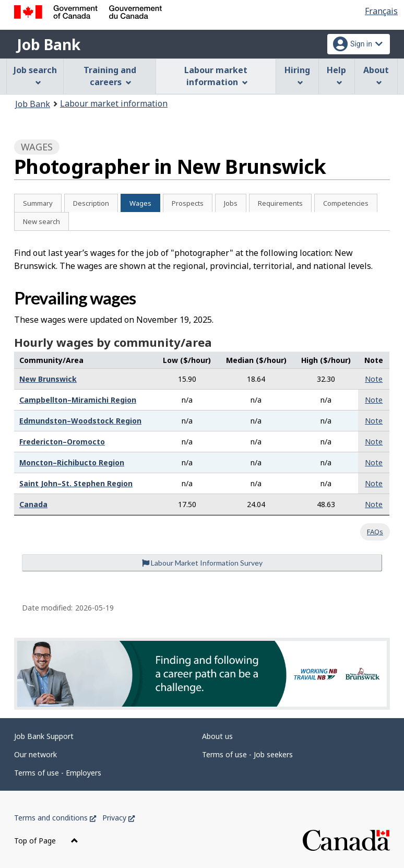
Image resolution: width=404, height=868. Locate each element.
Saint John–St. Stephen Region (76, 483)
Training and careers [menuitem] (110, 76)
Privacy (118, 818)
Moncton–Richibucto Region (72, 462)
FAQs (375, 532)
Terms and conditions (55, 818)
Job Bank (49, 44)
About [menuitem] (376, 75)
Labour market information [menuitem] (216, 76)
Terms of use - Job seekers (247, 754)
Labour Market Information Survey (202, 563)
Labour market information (114, 103)
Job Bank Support (44, 736)
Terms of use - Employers (58, 773)
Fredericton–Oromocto (62, 442)
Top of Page (46, 841)
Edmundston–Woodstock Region (80, 421)
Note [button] (374, 379)
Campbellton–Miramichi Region (78, 400)
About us (217, 736)
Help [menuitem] (336, 75)
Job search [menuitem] (35, 75)
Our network (35, 754)
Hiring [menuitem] (297, 75)
